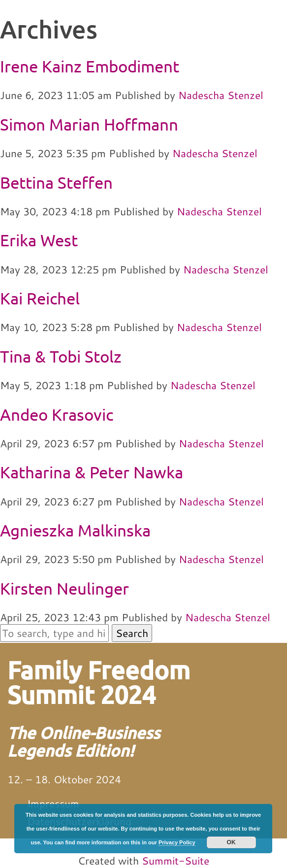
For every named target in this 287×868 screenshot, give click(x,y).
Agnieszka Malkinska (75, 530)
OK (231, 842)
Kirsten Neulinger (64, 588)
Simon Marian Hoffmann (89, 124)
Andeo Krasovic (57, 414)
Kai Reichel (40, 298)
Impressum (53, 803)
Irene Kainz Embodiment (90, 66)
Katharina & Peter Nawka (92, 472)
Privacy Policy (177, 842)
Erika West (39, 240)
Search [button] (132, 633)
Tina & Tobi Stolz (61, 356)
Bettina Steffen (56, 182)
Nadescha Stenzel (221, 95)
